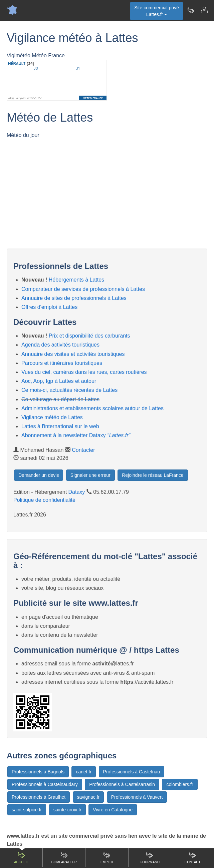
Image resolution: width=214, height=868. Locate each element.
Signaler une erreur (90, 475)
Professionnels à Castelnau (132, 772)
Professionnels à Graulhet (39, 797)
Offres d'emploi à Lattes (49, 307)
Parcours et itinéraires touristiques (62, 363)
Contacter (83, 450)
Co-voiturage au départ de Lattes (60, 399)
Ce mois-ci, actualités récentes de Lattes (69, 390)
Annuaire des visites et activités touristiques (73, 354)
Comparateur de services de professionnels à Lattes (83, 289)
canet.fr (84, 772)
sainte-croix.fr (67, 810)
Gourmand (149, 858)
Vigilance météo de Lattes (52, 417)
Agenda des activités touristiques (60, 345)
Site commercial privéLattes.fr (157, 11)
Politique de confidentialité (44, 500)
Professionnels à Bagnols (38, 772)
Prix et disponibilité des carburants (89, 336)
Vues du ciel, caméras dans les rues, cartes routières (84, 372)
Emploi (107, 858)
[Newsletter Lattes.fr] (191, 10)
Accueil (21, 858)
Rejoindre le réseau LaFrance (153, 475)
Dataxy (77, 492)
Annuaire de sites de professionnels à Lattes (74, 298)
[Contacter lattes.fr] (204, 10)
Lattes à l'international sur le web (60, 426)
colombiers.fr (180, 784)
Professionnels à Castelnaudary (45, 784)
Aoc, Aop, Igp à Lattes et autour (59, 381)
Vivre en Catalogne (113, 810)
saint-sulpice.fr (27, 810)
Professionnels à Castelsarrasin (122, 784)
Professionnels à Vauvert (137, 797)
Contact (193, 858)
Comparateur (64, 858)
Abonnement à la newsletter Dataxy (76, 435)
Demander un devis (39, 475)
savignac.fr (88, 797)
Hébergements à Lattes (76, 280)
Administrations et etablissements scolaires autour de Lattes (92, 408)
